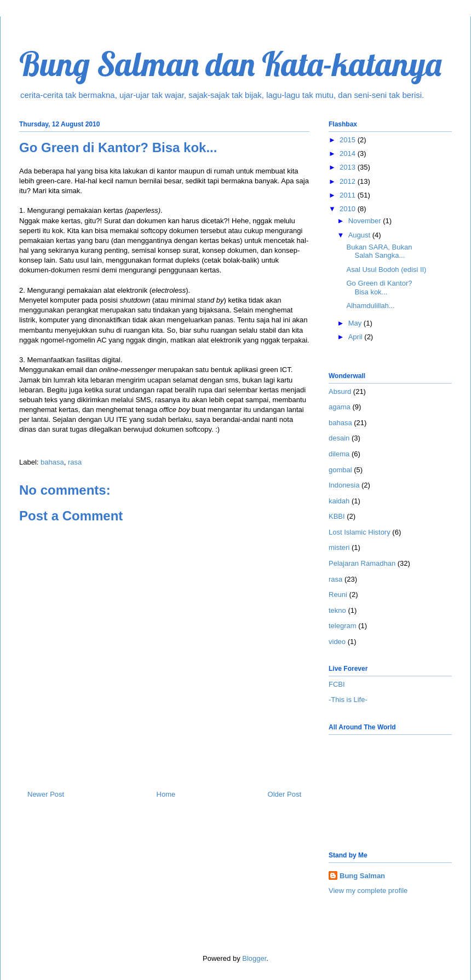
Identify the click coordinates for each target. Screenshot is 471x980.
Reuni (338, 595)
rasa (75, 462)
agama (340, 407)
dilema (339, 454)
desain (339, 438)
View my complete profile (368, 891)
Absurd (340, 392)
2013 (349, 167)
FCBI (337, 684)
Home (166, 794)
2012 (349, 181)
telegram (343, 626)
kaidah (339, 501)
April (357, 337)
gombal (340, 470)
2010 (349, 209)
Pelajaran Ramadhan (362, 563)
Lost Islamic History (360, 532)
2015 (349, 140)
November (366, 221)
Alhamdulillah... (370, 306)
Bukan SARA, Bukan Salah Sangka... (379, 251)
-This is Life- (348, 700)
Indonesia (344, 485)
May (356, 323)
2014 (349, 153)
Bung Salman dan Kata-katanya (230, 64)
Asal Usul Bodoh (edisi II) (386, 269)
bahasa (52, 462)
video (337, 642)
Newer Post (46, 794)
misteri (339, 547)
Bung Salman (362, 876)
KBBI (337, 516)
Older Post (285, 794)
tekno (337, 610)
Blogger (254, 958)
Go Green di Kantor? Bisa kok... (379, 288)
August (360, 235)
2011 (349, 195)
